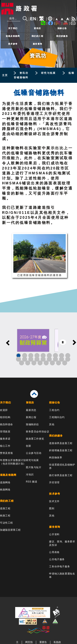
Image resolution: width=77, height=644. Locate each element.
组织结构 (5, 417)
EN (33, 19)
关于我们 (13, 28)
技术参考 (13, 44)
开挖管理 (54, 482)
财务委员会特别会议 (37, 432)
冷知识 (30, 475)
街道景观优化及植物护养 (62, 466)
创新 (28, 446)
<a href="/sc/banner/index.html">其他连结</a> (38, 345)
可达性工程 (6, 523)
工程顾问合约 (57, 417)
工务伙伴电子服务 (59, 567)
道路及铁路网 (13, 36)
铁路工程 (5, 516)
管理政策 (5, 432)
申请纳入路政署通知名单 (62, 575)
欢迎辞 (4, 410)
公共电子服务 (57, 559)
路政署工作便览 (35, 439)
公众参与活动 (34, 453)
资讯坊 (37, 28)
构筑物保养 (56, 458)
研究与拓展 (48, 73)
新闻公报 (31, 417)
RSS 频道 (32, 482)
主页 (5, 75)
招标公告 (62, 28)
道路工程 (5, 508)
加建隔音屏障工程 (10, 530)
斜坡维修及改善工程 (61, 450)
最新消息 (31, 410)
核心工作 (5, 446)
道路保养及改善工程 (61, 443)
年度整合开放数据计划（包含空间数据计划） (13, 462)
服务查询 (38, 44)
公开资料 (54, 534)
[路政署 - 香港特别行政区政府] (39, 9)
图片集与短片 (34, 467)
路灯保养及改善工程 (61, 475)
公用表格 (54, 552)
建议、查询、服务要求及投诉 (62, 543)
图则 (52, 508)
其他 (52, 424)
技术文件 (54, 501)
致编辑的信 (32, 424)
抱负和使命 (6, 424)
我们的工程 (37, 36)
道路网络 (5, 482)
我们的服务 (62, 36)
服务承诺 (5, 439)
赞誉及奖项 (6, 453)
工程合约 (54, 410)
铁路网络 (5, 490)
